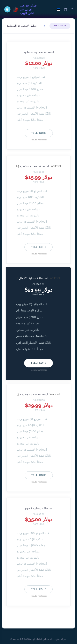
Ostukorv (60, 26)
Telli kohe (39, 133)
